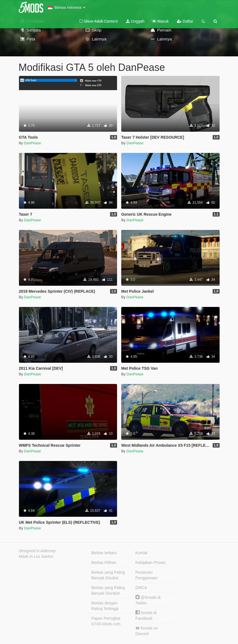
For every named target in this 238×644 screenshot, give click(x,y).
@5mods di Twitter (148, 600)
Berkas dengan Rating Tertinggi (105, 606)
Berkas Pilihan (104, 563)
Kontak (142, 553)
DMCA (141, 588)
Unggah (135, 21)
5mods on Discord (147, 631)
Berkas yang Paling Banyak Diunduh (108, 590)
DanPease (32, 143)
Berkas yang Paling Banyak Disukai (108, 575)
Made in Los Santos (36, 556)
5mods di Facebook (146, 615)
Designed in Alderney (37, 551)
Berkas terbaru (104, 553)
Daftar (185, 21)
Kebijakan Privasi (150, 563)
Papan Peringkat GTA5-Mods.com (106, 621)
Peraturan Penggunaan (146, 575)
